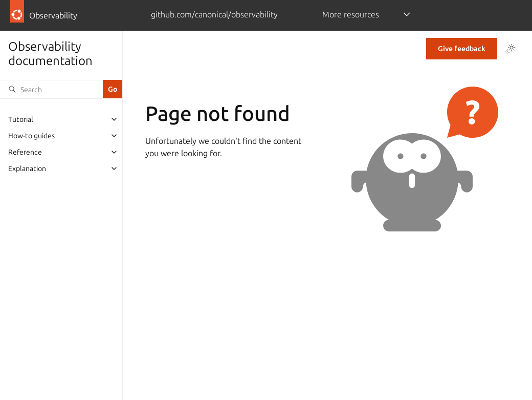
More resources (351, 14)
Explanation (27, 169)
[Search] (51, 89)
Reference (25, 152)
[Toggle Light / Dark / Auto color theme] (511, 49)
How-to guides (31, 136)
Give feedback (462, 49)
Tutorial (21, 119)
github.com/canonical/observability (214, 14)
